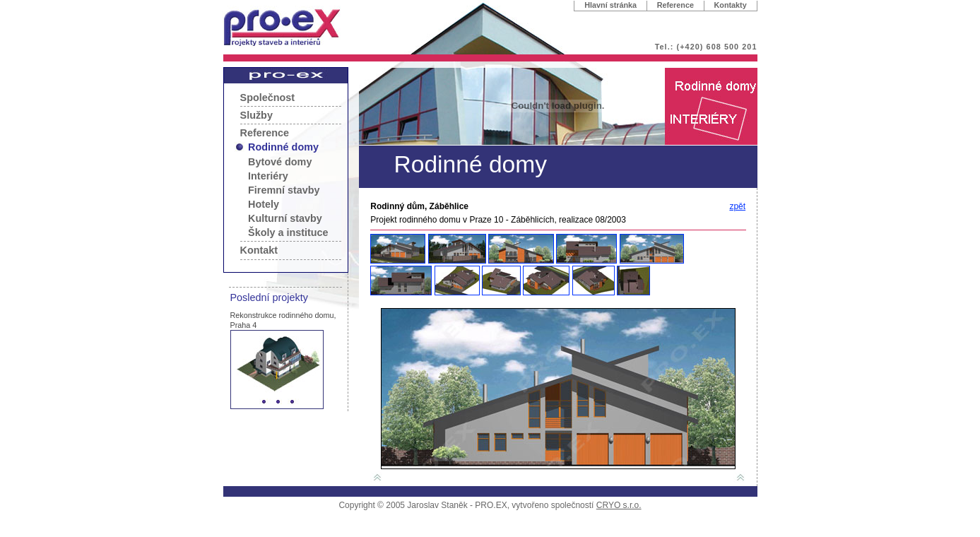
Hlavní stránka (610, 5)
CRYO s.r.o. (619, 505)
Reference (675, 5)
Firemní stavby (284, 190)
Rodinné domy (283, 147)
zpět (737, 206)
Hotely (264, 204)
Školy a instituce (288, 232)
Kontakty (731, 5)
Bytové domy (280, 162)
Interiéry (268, 176)
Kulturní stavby (285, 218)
